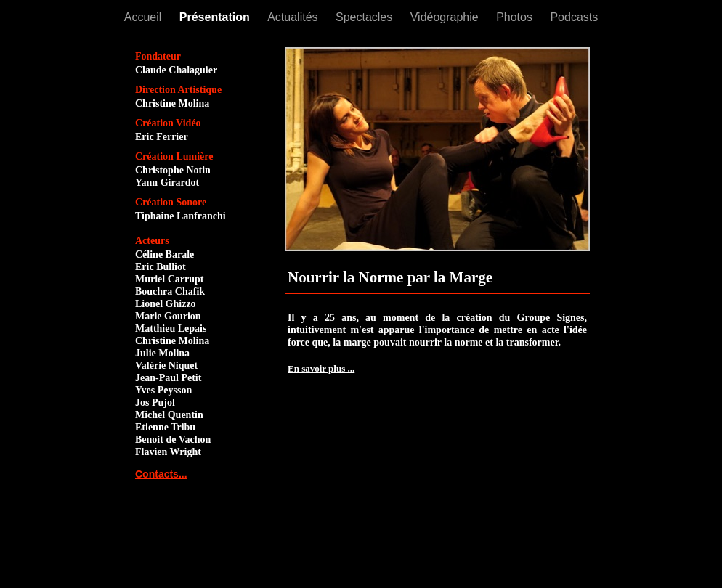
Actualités (294, 17)
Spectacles (366, 17)
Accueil (145, 17)
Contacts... (161, 474)
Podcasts (574, 17)
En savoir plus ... (321, 368)
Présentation (216, 17)
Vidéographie (446, 17)
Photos (516, 17)
